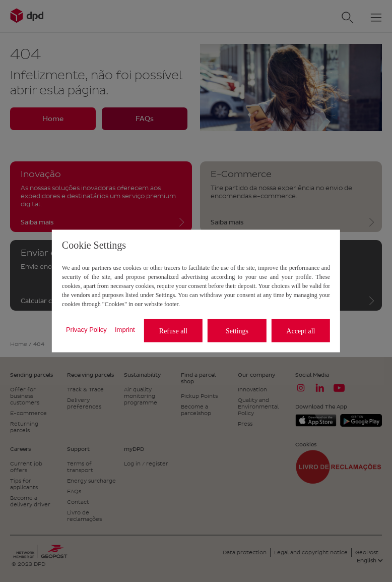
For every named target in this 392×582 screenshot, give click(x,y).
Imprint (125, 329)
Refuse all (173, 331)
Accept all (301, 331)
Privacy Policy (86, 329)
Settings (237, 331)
